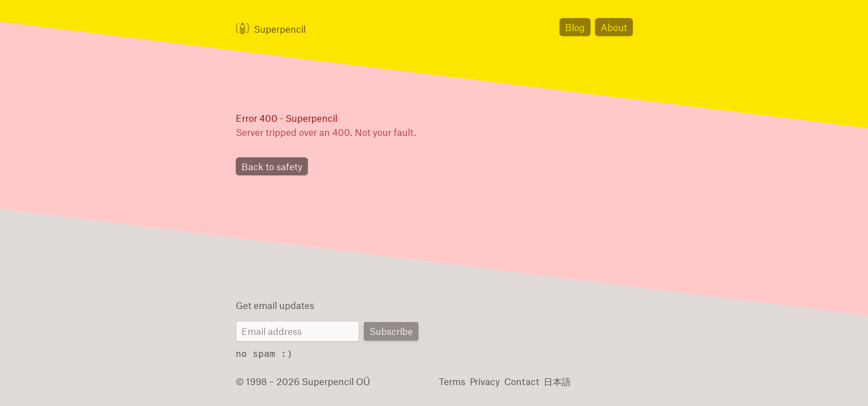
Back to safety (270, 167)
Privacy (483, 381)
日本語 (552, 381)
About (615, 27)
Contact (518, 381)
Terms (451, 381)
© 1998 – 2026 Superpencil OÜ (298, 381)
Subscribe (392, 332)
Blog (578, 27)
